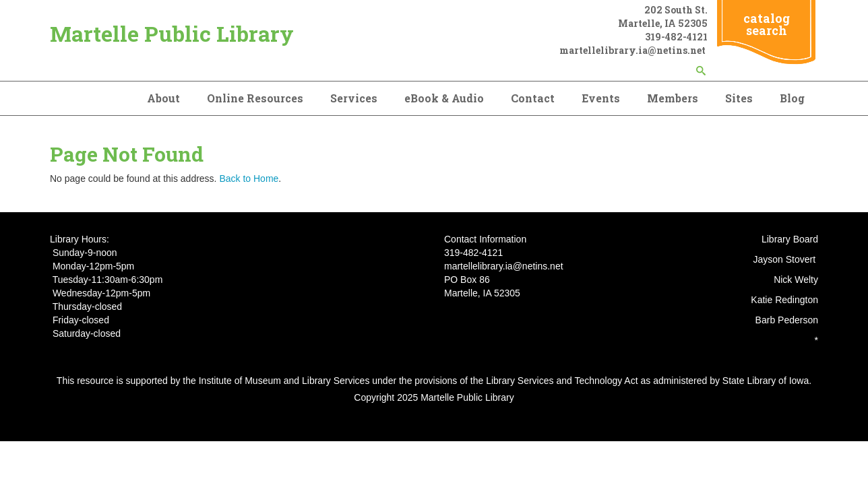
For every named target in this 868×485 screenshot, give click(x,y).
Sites (739, 98)
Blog (792, 98)
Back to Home (249, 179)
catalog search (767, 24)
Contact (533, 98)
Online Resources (255, 98)
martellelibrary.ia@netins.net (633, 50)
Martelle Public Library (172, 33)
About (163, 98)
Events (601, 98)
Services (354, 98)
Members (673, 98)
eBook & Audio (444, 98)
